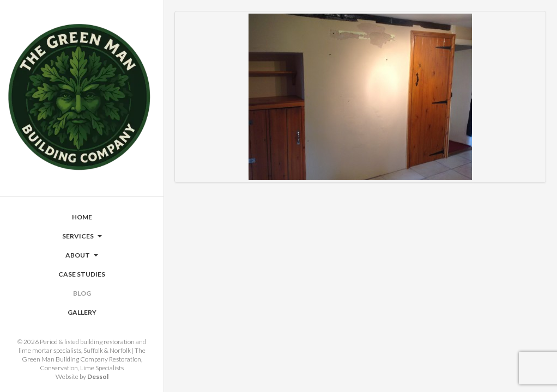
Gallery (82, 312)
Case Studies (82, 274)
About (82, 255)
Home (82, 217)
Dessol (98, 376)
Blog (82, 293)
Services (82, 236)
